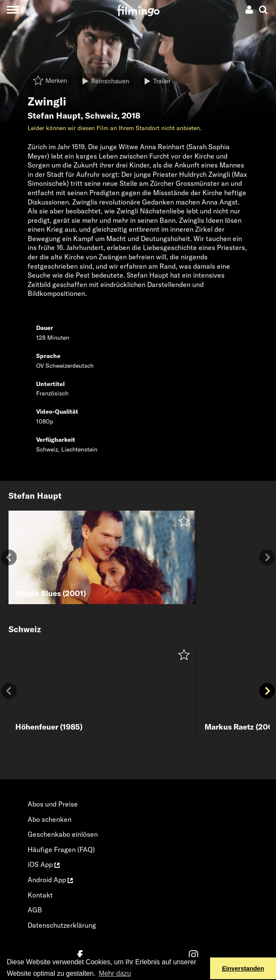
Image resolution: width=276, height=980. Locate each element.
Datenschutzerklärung (62, 925)
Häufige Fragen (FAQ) (61, 849)
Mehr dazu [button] (115, 973)
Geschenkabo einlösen (63, 834)
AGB (35, 910)
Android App (50, 880)
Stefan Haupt (54, 116)
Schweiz (101, 116)
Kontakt (40, 895)
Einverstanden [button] (243, 969)
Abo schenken (50, 819)
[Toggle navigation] (13, 10)
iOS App (44, 864)
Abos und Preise (53, 804)
